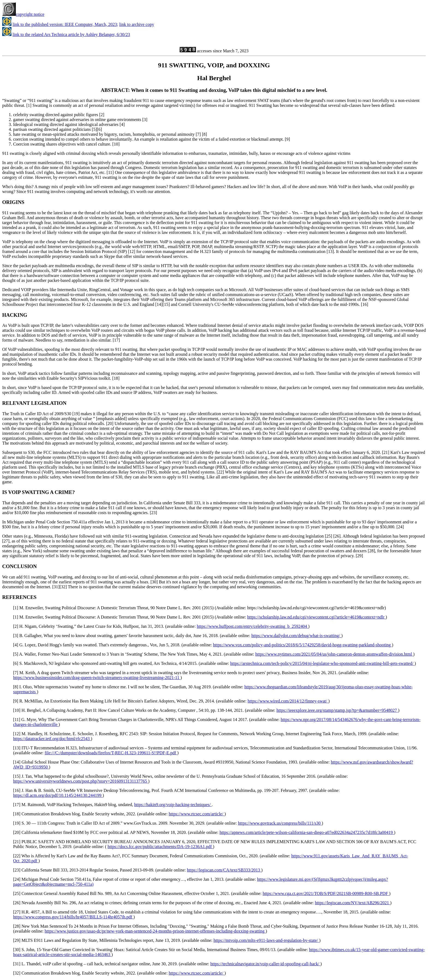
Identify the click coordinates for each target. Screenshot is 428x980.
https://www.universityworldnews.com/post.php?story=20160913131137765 (81, 781)
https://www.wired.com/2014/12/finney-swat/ (288, 701)
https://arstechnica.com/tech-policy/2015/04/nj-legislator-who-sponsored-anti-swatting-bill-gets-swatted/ (322, 663)
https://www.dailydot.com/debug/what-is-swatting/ (296, 636)
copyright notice (23, 14)
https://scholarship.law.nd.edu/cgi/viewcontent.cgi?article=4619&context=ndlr (316, 617)
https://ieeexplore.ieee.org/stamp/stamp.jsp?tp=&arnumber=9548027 (337, 710)
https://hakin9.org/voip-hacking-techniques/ (173, 805)
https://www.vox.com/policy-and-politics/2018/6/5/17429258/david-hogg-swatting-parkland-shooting (302, 645)
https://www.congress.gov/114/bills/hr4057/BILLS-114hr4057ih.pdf (73, 917)
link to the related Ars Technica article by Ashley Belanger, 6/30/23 (71, 34)
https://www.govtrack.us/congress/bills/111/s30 (280, 823)
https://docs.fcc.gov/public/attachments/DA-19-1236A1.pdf (160, 847)
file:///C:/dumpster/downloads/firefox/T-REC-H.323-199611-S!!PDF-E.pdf (111, 753)
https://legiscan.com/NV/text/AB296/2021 (352, 903)
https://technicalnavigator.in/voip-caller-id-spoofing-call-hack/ (265, 964)
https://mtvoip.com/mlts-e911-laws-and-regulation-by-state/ (266, 940)
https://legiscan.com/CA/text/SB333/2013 (224, 870)
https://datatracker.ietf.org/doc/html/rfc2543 (52, 739)
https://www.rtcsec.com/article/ (197, 814)
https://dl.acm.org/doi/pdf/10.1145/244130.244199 (58, 795)
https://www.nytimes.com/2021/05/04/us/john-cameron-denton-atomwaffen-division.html (334, 654)
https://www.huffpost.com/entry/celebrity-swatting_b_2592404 (252, 626)
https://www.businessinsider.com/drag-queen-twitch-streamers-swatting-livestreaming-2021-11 (97, 678)
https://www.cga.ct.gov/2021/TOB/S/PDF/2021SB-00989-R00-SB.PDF (326, 893)
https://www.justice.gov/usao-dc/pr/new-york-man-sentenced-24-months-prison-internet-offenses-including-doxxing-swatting (155, 931)
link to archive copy (137, 24)
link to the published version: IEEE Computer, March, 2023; (65, 24)
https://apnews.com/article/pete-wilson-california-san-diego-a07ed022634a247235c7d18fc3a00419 (307, 832)
